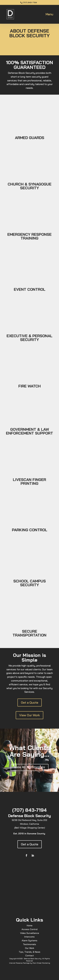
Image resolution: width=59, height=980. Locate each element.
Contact (30, 956)
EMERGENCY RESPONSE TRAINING (29, 236)
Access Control (30, 929)
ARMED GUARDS (30, 138)
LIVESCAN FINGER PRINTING (29, 481)
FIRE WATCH (30, 386)
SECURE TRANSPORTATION (29, 633)
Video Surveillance (30, 933)
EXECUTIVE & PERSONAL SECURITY (29, 338)
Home (30, 925)
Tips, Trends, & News (29, 952)
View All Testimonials (30, 767)
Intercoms (29, 937)
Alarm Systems (29, 940)
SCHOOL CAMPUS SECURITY (30, 583)
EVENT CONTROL (30, 289)
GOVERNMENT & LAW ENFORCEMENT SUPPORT (29, 431)
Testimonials (29, 944)
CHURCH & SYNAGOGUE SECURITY (30, 186)
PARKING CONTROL (30, 530)
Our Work (30, 948)
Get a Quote (30, 702)
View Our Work (29, 715)
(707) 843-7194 (30, 2)
